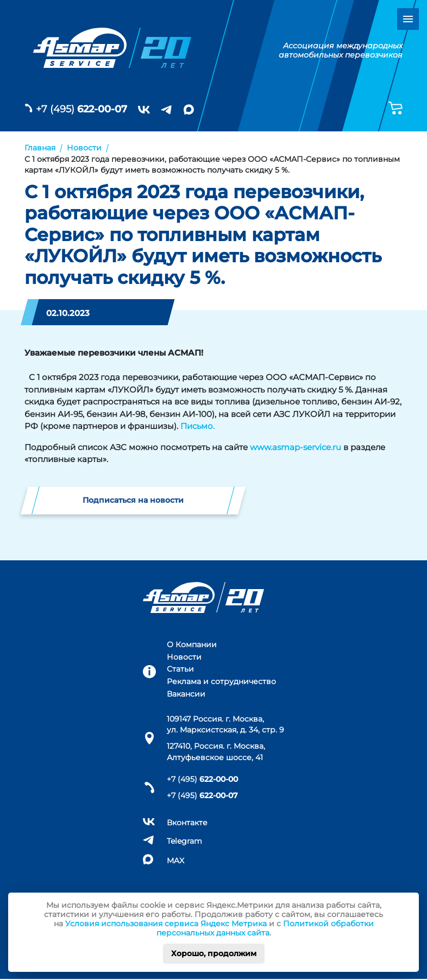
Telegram (184, 842)
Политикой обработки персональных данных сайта (265, 928)
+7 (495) (81, 109)
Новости (184, 657)
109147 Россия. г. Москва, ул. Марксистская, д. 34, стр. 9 (225, 725)
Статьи (180, 670)
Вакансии (186, 695)
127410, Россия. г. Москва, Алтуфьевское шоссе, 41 (216, 753)
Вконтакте (187, 824)
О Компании (192, 645)
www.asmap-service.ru (296, 447)
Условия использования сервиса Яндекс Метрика (166, 924)
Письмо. (197, 426)
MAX (175, 861)
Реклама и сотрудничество (221, 682)
